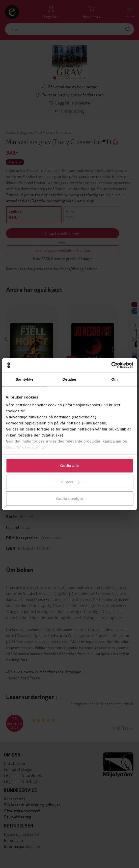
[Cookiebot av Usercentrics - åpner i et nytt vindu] (111, 365)
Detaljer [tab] (70, 379)
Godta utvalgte (69, 498)
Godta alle (70, 465)
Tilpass (70, 482)
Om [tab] (114, 379)
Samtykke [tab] (25, 379)
